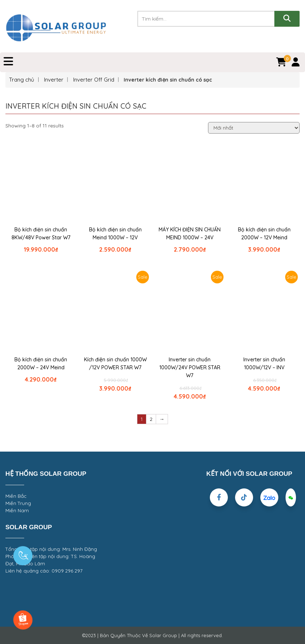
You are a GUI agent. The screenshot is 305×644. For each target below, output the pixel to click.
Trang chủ (22, 80)
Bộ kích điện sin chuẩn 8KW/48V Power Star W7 (41, 234)
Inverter (54, 80)
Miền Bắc (16, 496)
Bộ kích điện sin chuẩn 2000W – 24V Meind (41, 364)
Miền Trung (18, 503)
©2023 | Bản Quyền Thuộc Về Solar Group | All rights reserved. (152, 635)
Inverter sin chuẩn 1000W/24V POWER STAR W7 (190, 367)
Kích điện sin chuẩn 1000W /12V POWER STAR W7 (115, 364)
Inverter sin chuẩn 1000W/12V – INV (264, 364)
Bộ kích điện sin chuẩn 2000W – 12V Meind (264, 234)
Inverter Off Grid (94, 80)
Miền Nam (17, 510)
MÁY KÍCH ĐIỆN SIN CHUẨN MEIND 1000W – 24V (190, 234)
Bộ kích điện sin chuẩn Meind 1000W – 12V (115, 234)
